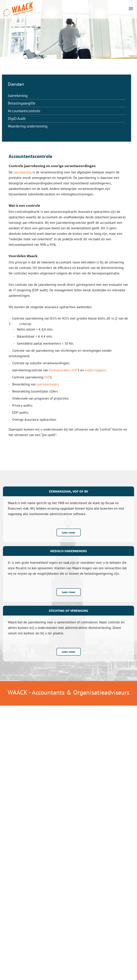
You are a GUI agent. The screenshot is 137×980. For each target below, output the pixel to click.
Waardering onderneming (28, 126)
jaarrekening (23, 172)
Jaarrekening (18, 96)
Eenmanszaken (60, 370)
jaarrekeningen (47, 384)
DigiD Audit (17, 118)
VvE (47, 377)
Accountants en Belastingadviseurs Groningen (18, 10)
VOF (75, 370)
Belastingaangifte (22, 103)
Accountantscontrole (24, 111)
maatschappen (95, 370)
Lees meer (69, 532)
